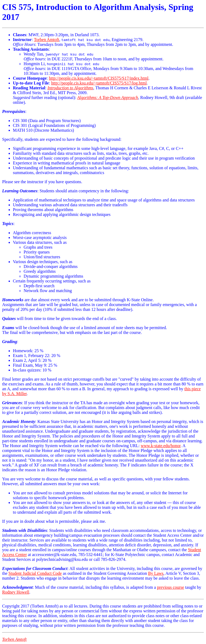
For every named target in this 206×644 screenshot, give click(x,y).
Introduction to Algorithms (70, 88)
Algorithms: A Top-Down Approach (108, 97)
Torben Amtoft (46, 40)
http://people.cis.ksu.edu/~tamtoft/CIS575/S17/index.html (99, 78)
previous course (170, 587)
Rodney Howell (16, 592)
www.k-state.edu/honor (161, 446)
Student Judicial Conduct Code (35, 573)
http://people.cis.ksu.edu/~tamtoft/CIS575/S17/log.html (99, 83)
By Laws (156, 573)
